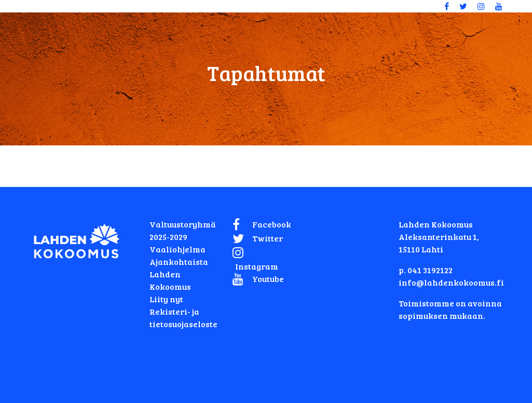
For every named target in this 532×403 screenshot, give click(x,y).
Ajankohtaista (179, 261)
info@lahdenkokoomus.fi (451, 282)
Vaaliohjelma (178, 249)
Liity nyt (166, 299)
